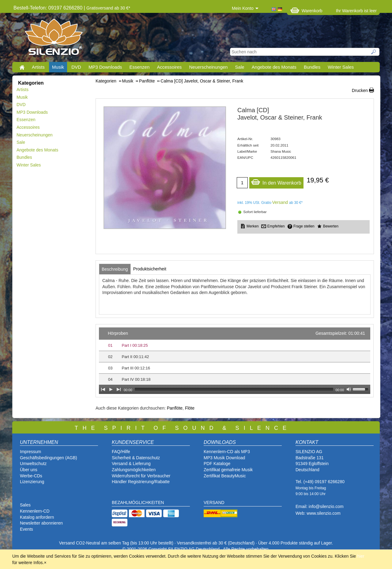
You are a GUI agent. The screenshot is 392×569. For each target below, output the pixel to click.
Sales (25, 505)
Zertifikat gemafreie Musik (228, 470)
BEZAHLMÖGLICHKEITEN (138, 502)
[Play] (111, 389)
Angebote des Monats (274, 67)
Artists (38, 67)
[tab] (115, 269)
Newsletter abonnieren (41, 523)
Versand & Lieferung (131, 464)
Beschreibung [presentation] (115, 269)
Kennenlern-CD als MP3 (227, 452)
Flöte (190, 408)
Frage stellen (304, 226)
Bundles (312, 67)
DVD (76, 67)
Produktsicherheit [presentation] (150, 269)
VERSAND (214, 502)
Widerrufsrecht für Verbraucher (141, 476)
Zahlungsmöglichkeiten (134, 470)
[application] (235, 361)
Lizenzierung (32, 482)
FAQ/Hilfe (121, 452)
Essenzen (139, 67)
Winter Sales (341, 67)
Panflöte (175, 408)
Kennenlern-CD (35, 511)
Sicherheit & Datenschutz (136, 458)
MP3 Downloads (105, 67)
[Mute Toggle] (349, 389)
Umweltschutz (33, 464)
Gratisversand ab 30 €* (108, 8)
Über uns (29, 470)
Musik (58, 67)
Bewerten (331, 226)
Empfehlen (276, 226)
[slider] (234, 389)
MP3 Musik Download (224, 458)
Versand (280, 202)
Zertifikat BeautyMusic (225, 476)
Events (26, 529)
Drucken (360, 90)
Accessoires (169, 67)
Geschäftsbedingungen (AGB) (49, 458)
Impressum (30, 452)
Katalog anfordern (37, 517)
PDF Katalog (216, 464)
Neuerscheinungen (209, 67)
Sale (240, 67)
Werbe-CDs (31, 476)
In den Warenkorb (276, 181)
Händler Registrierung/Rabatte (141, 482)
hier (361, 556)
